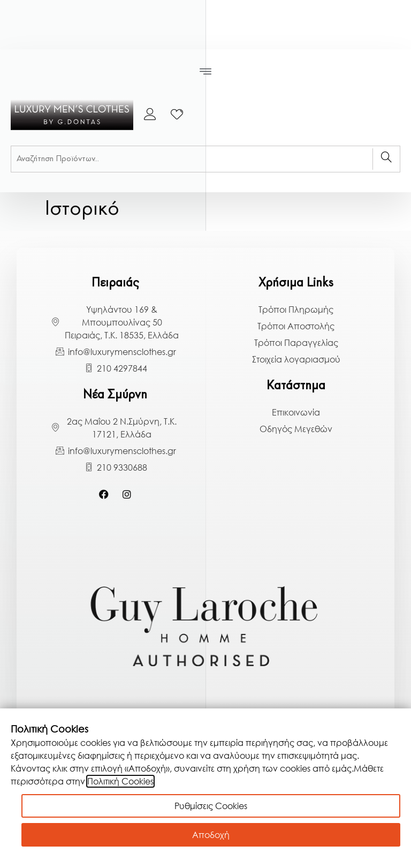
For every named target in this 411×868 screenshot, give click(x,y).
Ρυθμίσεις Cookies (211, 806)
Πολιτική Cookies (120, 781)
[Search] (386, 159)
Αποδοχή (211, 835)
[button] (206, 72)
